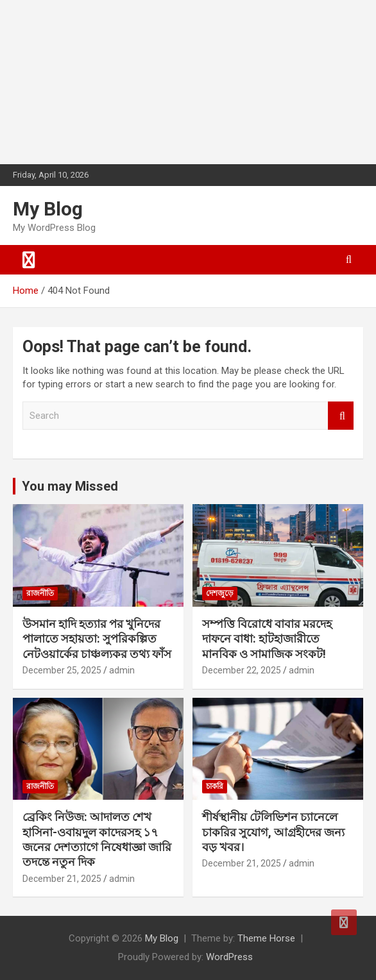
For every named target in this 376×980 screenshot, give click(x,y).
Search (341, 416)
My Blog (48, 209)
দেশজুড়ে (220, 593)
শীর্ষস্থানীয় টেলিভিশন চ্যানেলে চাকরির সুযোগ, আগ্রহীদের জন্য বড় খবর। (273, 832)
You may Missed (70, 486)
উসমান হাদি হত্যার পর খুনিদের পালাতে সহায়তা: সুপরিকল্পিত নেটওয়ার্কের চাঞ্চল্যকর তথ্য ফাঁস (97, 639)
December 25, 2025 (62, 670)
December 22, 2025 (242, 670)
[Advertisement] (96, 80)
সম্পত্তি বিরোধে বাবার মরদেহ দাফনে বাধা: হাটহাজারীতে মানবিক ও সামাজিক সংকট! (267, 639)
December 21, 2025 (62, 879)
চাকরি (215, 786)
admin (122, 670)
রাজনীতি (40, 593)
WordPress (229, 957)
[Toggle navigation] (29, 260)
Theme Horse (266, 938)
